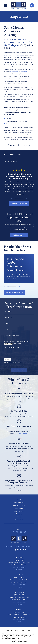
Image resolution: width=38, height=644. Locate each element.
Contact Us (19, 520)
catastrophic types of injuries (13, 55)
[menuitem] (19, 161)
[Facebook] (13, 532)
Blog (19, 517)
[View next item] (26, 198)
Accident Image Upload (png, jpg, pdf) (17, 341)
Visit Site (19, 570)
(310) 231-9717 (19, 560)
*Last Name (8, 317)
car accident (14, 72)
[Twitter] (17, 532)
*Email (6, 329)
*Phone (6, 323)
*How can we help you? (12, 348)
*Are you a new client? (11, 336)
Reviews (19, 514)
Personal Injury (19, 508)
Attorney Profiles (19, 505)
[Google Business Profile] (21, 532)
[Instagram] (25, 532)
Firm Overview (19, 502)
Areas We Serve (19, 511)
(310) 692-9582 (19, 550)
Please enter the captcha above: (15, 362)
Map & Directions (19, 567)
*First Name (8, 311)
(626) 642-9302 (19, 612)
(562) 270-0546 (19, 577)
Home (19, 499)
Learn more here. (22, 434)
